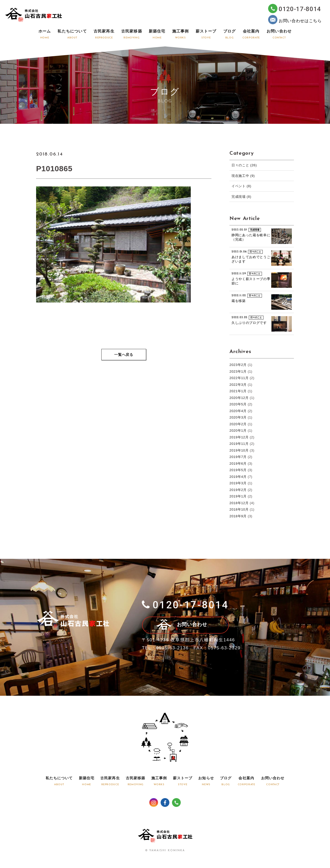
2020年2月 (238, 424)
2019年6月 (238, 464)
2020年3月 (238, 417)
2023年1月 (238, 371)
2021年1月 (238, 391)
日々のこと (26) (244, 165)
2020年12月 (239, 398)
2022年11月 (239, 378)
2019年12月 (239, 437)
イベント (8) (241, 186)
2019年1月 (238, 496)
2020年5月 (238, 404)
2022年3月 (238, 385)
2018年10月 (239, 509)
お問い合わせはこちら (295, 20)
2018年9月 (238, 516)
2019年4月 (238, 477)
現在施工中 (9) (243, 176)
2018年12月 (239, 503)
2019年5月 (238, 470)
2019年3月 (238, 483)
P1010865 (54, 169)
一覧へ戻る (124, 355)
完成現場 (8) (241, 197)
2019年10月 (239, 450)
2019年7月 (238, 457)
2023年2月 (238, 365)
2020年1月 (238, 431)
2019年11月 (239, 444)
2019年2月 (238, 490)
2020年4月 (238, 411)
